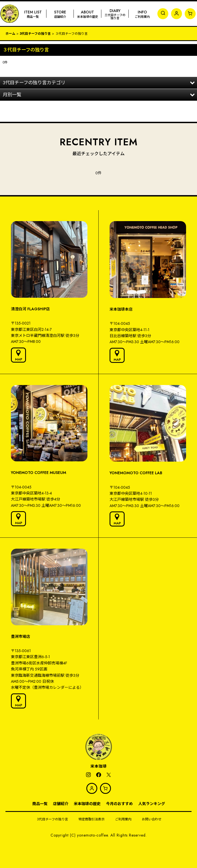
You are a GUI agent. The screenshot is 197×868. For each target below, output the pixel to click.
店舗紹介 (61, 804)
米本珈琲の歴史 (87, 804)
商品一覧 (40, 804)
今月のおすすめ (119, 804)
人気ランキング (152, 804)
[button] (163, 14)
